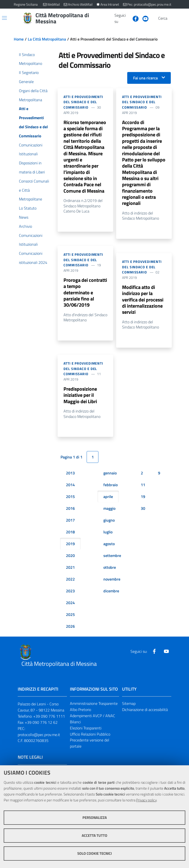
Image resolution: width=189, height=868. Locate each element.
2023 (70, 594)
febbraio (110, 488)
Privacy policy (146, 800)
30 (143, 512)
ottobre (110, 570)
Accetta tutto (94, 835)
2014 (70, 488)
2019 (70, 547)
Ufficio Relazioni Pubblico (90, 737)
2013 (70, 476)
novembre (112, 582)
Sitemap (129, 707)
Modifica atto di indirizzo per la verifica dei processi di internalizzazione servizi (143, 302)
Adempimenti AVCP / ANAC (93, 719)
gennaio (110, 476)
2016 (70, 512)
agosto (109, 547)
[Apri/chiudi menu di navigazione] (4, 18)
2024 (70, 606)
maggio (109, 512)
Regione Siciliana (26, 4)
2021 (70, 570)
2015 (70, 500)
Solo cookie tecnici (94, 853)
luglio (108, 535)
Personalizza (95, 818)
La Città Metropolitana (47, 39)
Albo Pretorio (80, 713)
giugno (109, 523)
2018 (70, 535)
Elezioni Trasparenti (86, 731)
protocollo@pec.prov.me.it (39, 738)
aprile (108, 500)
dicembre (111, 594)
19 (143, 500)
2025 (70, 618)
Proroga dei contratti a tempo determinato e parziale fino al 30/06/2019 (85, 295)
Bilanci (75, 725)
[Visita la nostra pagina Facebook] (134, 18)
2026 (70, 629)
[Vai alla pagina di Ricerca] (172, 18)
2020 (70, 559)
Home (19, 39)
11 (143, 488)
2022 (70, 582)
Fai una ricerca (145, 78)
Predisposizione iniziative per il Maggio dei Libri (80, 398)
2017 (70, 523)
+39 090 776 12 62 (41, 726)
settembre (112, 559)
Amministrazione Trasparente (94, 707)
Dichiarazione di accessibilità (145, 713)
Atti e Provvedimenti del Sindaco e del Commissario (83, 102)
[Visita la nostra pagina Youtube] (143, 18)
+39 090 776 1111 (49, 719)
